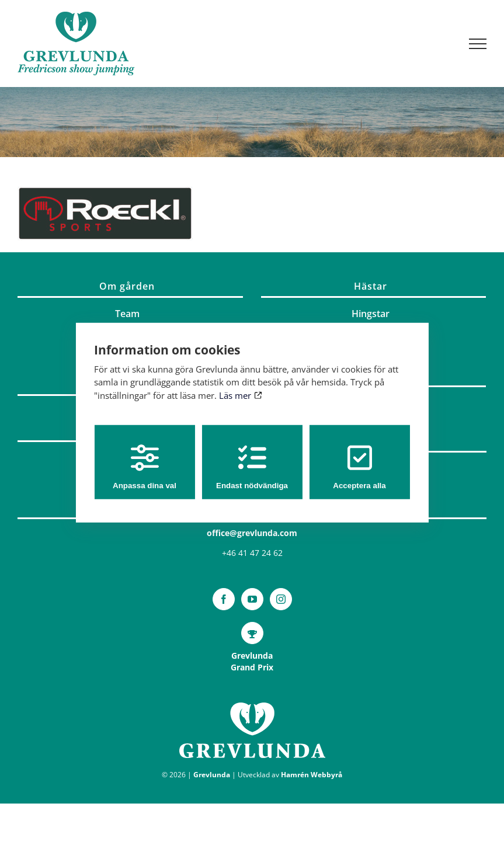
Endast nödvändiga (252, 467)
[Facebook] (224, 599)
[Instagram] (281, 599)
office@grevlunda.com (252, 533)
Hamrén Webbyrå (312, 775)
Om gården (127, 286)
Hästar (371, 286)
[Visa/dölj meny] (478, 44)
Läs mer (240, 395)
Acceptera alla (359, 467)
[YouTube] (252, 599)
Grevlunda (212, 775)
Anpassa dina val (145, 467)
